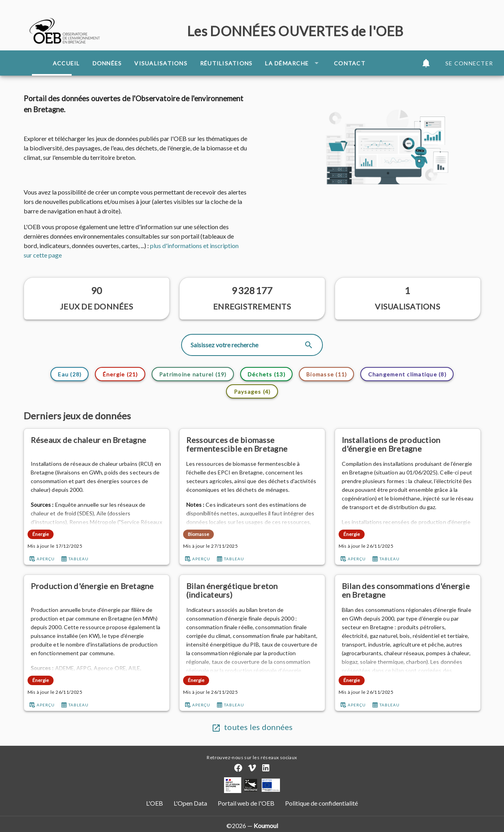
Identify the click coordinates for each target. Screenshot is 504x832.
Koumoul (266, 826)
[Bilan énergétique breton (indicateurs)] (252, 590)
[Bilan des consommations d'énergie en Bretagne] (408, 590)
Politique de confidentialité (321, 803)
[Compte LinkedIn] (266, 768)
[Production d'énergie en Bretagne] (97, 590)
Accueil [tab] (66, 63)
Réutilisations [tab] (226, 63)
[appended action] (309, 345)
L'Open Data (191, 803)
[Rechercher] (246, 345)
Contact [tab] (350, 63)
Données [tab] (107, 63)
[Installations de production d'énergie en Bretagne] (408, 444)
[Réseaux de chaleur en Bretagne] (97, 444)
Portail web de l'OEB (246, 803)
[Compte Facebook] (238, 768)
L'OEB (155, 803)
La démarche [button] (293, 63)
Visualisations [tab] (161, 63)
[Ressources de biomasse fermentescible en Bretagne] (252, 444)
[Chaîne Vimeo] (252, 768)
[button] (426, 63)
